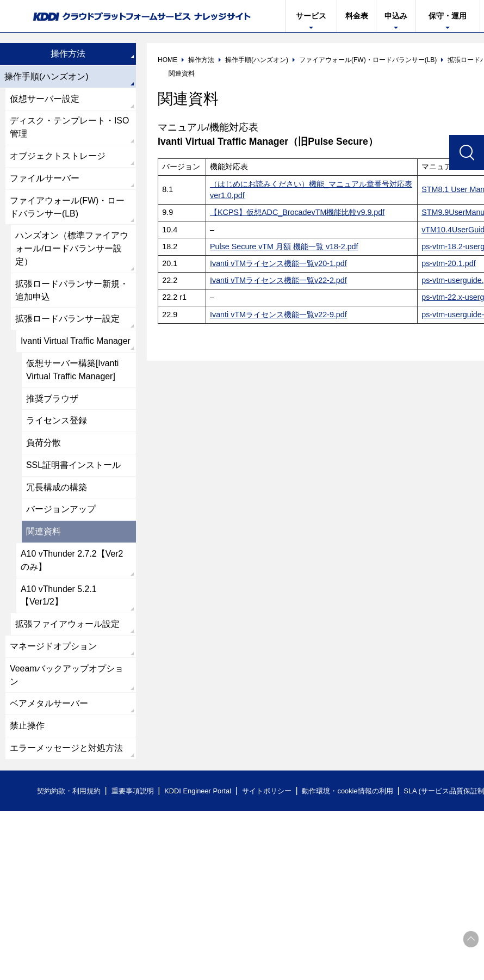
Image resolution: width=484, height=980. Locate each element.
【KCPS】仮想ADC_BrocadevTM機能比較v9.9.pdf (297, 212)
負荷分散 (44, 445)
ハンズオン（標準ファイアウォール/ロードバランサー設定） (72, 249)
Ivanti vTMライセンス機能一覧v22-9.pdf (278, 315)
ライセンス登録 (57, 423)
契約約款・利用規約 (69, 795)
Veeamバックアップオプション (67, 678)
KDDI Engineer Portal (198, 795)
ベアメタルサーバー (49, 707)
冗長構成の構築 (57, 489)
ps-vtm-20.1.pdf (449, 263)
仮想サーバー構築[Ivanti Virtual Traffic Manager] (73, 371)
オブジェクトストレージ (58, 156)
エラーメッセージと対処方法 (66, 752)
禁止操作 (27, 729)
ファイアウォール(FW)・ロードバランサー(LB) (67, 208)
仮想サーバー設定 (45, 99)
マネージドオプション (53, 649)
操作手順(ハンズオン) (46, 76)
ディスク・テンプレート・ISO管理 (70, 128)
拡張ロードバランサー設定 (67, 320)
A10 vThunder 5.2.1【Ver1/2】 (59, 598)
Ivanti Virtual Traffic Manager (76, 343)
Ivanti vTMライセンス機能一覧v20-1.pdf (278, 263)
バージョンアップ (61, 512)
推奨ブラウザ (52, 400)
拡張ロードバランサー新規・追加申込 (72, 291)
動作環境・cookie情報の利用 (350, 795)
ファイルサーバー (45, 179)
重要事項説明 (133, 795)
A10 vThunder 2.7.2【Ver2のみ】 (72, 563)
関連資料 (44, 534)
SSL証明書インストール (73, 467)
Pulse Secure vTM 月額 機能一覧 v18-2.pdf (284, 246)
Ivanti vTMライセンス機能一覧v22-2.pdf (278, 280)
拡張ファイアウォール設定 (67, 627)
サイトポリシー (268, 795)
